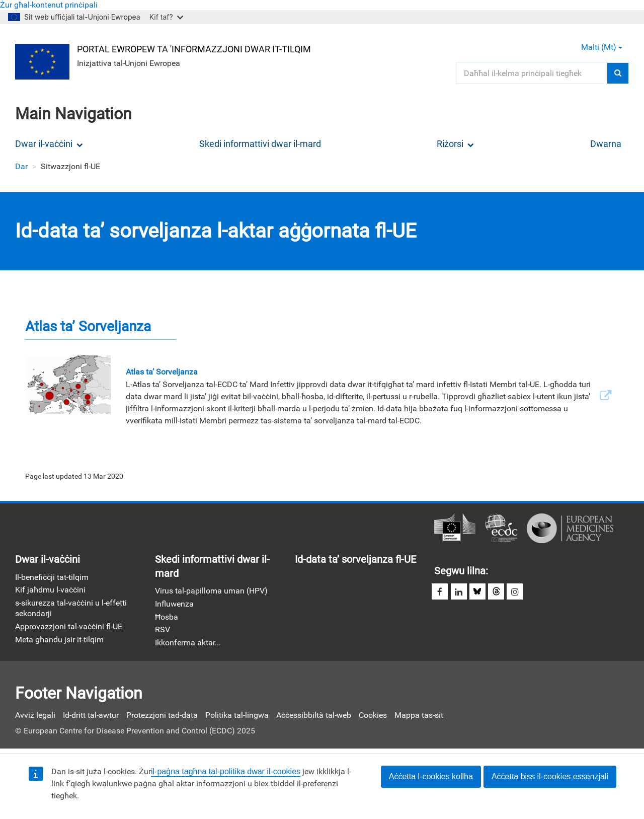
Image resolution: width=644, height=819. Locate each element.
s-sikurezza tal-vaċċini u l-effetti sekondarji (71, 610)
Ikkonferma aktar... (188, 645)
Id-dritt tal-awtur (91, 718)
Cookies (373, 718)
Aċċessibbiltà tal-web (314, 718)
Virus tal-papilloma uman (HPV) (211, 592)
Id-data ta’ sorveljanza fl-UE (355, 560)
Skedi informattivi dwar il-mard (260, 144)
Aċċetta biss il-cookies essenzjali (550, 776)
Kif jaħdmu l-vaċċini (50, 591)
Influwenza (174, 605)
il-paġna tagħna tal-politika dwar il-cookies (226, 771)
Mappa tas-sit (419, 718)
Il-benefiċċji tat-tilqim (52, 578)
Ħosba (167, 618)
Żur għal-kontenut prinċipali (49, 5)
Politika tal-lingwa (237, 718)
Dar (21, 166)
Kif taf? (166, 17)
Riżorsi (455, 144)
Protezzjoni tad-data (162, 718)
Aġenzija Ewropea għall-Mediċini (570, 529)
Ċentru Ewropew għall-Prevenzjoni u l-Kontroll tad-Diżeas (501, 529)
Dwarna (606, 144)
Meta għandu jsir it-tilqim (59, 642)
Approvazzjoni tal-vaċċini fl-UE (69, 628)
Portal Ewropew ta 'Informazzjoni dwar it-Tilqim (195, 49)
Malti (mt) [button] (602, 47)
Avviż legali (35, 718)
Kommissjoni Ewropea (455, 529)
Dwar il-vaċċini (49, 144)
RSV (163, 632)
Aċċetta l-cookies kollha (431, 776)
